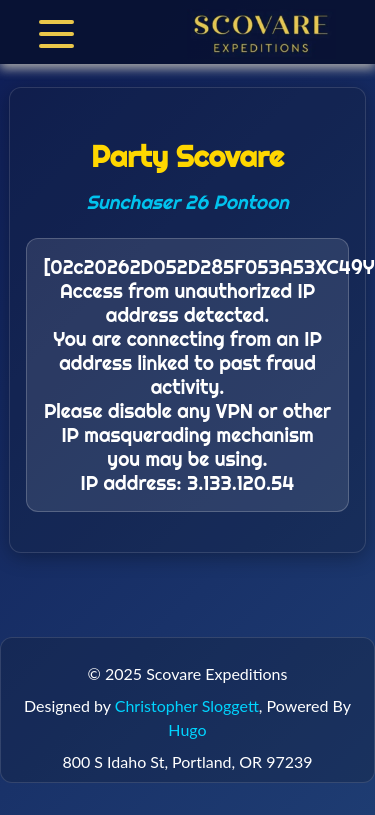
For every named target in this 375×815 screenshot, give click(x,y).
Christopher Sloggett (187, 705)
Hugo (187, 729)
